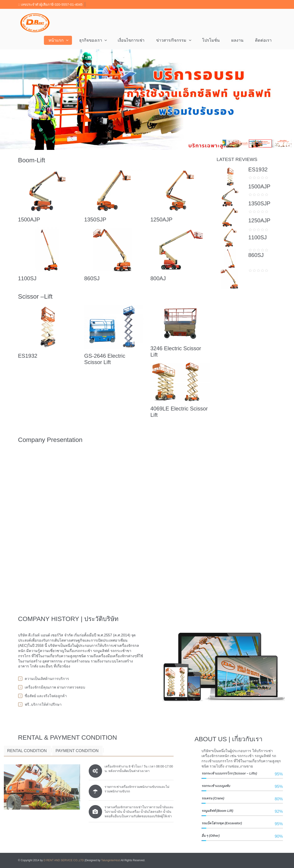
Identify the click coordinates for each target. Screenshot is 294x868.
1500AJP (29, 219)
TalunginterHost (111, 860)
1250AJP (161, 219)
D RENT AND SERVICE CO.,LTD (64, 860)
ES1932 (28, 356)
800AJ (158, 278)
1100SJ (27, 278)
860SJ (92, 278)
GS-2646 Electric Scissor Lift (105, 359)
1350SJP (95, 219)
